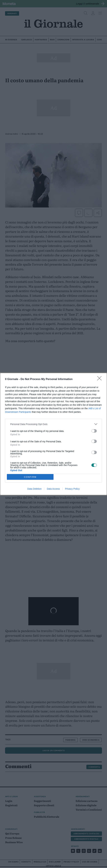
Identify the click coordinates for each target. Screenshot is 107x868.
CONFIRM (30, 477)
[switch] (94, 431)
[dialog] (53, 434)
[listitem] (53, 424)
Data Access (53, 489)
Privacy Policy (72, 489)
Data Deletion (34, 489)
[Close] (100, 379)
